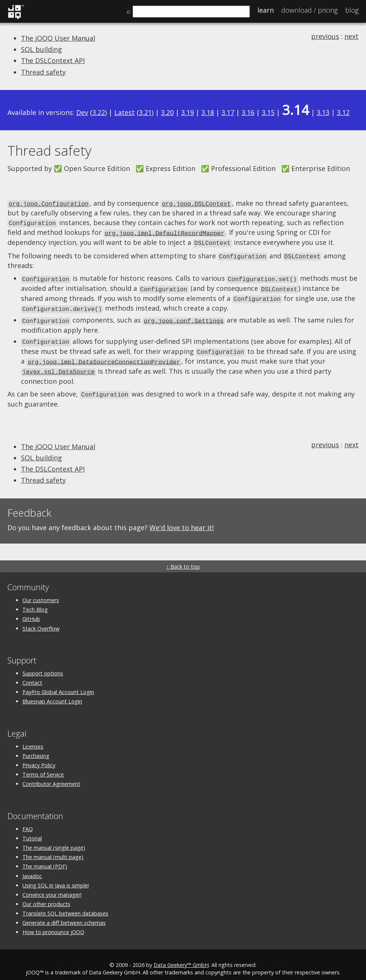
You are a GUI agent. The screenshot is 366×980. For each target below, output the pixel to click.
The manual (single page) (54, 839)
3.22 (99, 112)
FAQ (28, 820)
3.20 (167, 112)
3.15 (268, 112)
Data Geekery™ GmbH (181, 957)
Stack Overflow (41, 620)
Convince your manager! (52, 886)
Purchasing (36, 748)
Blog (352, 10)
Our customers (41, 592)
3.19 (187, 112)
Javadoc (32, 867)
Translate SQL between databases (65, 905)
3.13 (323, 112)
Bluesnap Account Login (52, 693)
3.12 (343, 112)
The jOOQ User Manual (58, 38)
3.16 (248, 112)
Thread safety (43, 72)
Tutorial (32, 830)
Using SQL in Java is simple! (56, 877)
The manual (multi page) (53, 849)
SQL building (41, 49)
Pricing (309, 10)
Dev (82, 112)
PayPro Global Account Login (58, 684)
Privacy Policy (39, 757)
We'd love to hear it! (182, 519)
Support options (43, 665)
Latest (125, 112)
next (351, 36)
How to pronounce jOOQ (53, 924)
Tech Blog (35, 601)
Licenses (33, 738)
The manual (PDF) (45, 858)
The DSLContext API (53, 60)
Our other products (46, 896)
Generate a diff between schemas (64, 914)
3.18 (208, 112)
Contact (32, 674)
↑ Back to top (183, 558)
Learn (266, 10)
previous (325, 36)
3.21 (145, 112)
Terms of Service (43, 766)
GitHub (31, 611)
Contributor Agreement (51, 776)
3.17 (228, 112)
